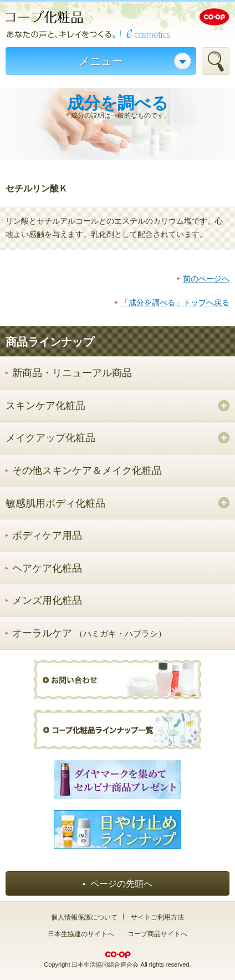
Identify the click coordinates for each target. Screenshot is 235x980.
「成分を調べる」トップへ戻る (175, 302)
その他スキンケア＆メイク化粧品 (87, 471)
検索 (216, 61)
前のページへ (206, 279)
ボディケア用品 (47, 536)
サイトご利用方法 (157, 917)
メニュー (101, 61)
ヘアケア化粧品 (47, 568)
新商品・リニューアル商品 (72, 373)
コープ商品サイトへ (157, 934)
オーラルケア (89, 633)
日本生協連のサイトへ (81, 934)
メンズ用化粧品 (47, 600)
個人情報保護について (84, 917)
